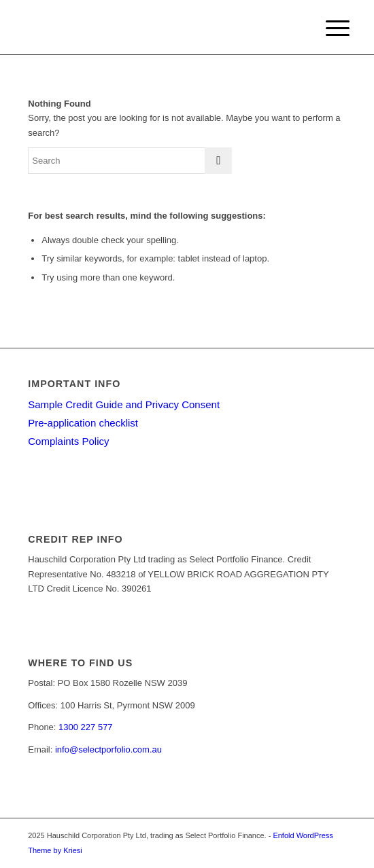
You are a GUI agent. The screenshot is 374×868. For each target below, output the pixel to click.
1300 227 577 (86, 727)
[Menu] (327, 29)
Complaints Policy (68, 441)
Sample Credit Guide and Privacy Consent (124, 404)
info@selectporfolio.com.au (108, 749)
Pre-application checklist (83, 423)
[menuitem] (327, 29)
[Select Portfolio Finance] (155, 27)
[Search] (130, 161)
